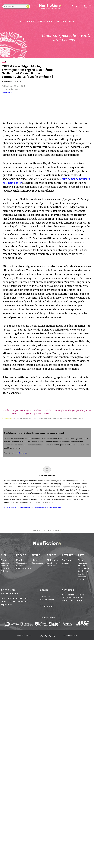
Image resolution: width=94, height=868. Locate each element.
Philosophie (53, 560)
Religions (52, 566)
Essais (44, 590)
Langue (66, 563)
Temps (41, 21)
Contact (80, 600)
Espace (31, 21)
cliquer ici (22, 453)
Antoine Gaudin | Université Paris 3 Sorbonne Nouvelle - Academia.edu (32, 507)
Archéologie (37, 563)
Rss (85, 6)
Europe (20, 566)
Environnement (24, 568)
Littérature (68, 560)
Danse (81, 580)
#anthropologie (71, 410)
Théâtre (82, 566)
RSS (50, 635)
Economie (6, 568)
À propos (68, 590)
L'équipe (80, 595)
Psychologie (53, 563)
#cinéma (6, 410)
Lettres (61, 21)
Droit (3, 560)
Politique (5, 571)
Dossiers (46, 606)
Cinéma (81, 560)
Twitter (46, 635)
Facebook (42, 635)
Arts (71, 21)
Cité (22, 21)
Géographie (22, 563)
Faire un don (68, 601)
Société (4, 566)
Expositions (7, 605)
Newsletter (90, 6)
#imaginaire (85, 410)
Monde (20, 560)
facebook (72, 6)
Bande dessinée (21, 599)
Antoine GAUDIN (14, 82)
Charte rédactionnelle (72, 598)
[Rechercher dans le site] (16, 6)
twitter (77, 6)
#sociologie (58, 410)
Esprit (51, 21)
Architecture (84, 571)
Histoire (36, 560)
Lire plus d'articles (46, 531)
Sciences (5, 563)
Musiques (82, 563)
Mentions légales (70, 635)
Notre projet (68, 595)
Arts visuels (83, 568)
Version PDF (7, 92)
